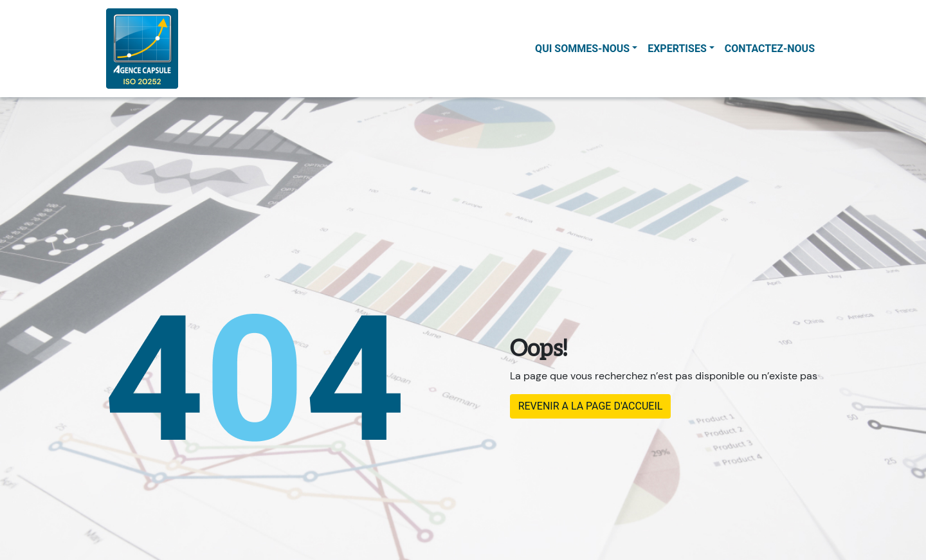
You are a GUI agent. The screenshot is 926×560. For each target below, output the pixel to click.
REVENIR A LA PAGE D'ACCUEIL (591, 406)
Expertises (677, 49)
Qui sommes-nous (582, 49)
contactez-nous (770, 49)
